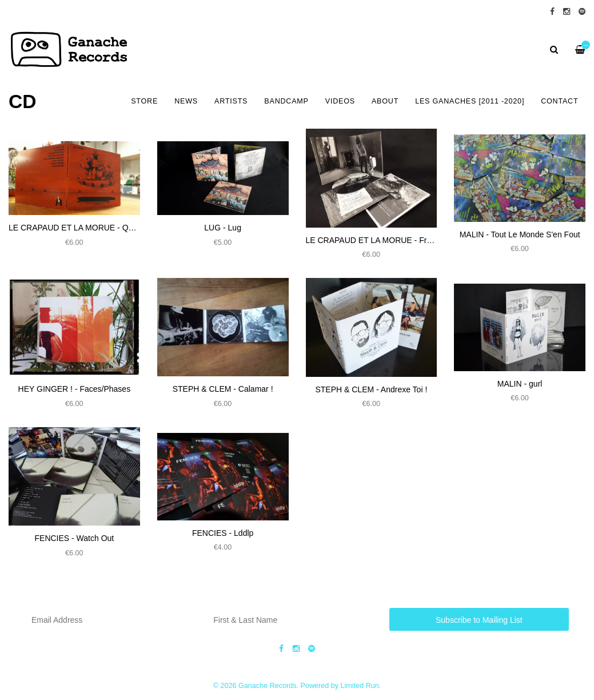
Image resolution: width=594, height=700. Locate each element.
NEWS (186, 101)
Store (144, 101)
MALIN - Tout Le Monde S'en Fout (520, 234)
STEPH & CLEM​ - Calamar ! (223, 389)
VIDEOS (340, 101)
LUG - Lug (223, 228)
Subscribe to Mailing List (479, 620)
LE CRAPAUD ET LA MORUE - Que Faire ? (87, 228)
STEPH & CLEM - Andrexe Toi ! (371, 389)
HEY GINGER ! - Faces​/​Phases (75, 389)
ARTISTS (231, 101)
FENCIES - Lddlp (223, 533)
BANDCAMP (286, 101)
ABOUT (385, 101)
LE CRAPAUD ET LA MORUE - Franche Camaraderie (402, 240)
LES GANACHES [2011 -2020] (470, 101)
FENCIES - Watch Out (75, 538)
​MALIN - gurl (520, 384)
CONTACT (559, 101)
